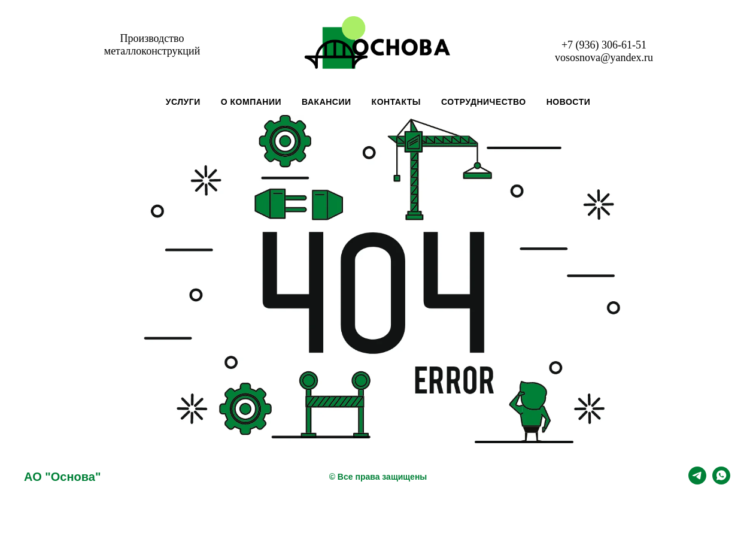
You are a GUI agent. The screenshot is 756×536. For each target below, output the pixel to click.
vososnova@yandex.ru (604, 57)
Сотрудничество (484, 102)
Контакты (396, 102)
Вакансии (327, 102)
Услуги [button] (183, 102)
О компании (251, 102)
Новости (569, 102)
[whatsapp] (721, 481)
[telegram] (697, 481)
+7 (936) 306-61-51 (604, 45)
